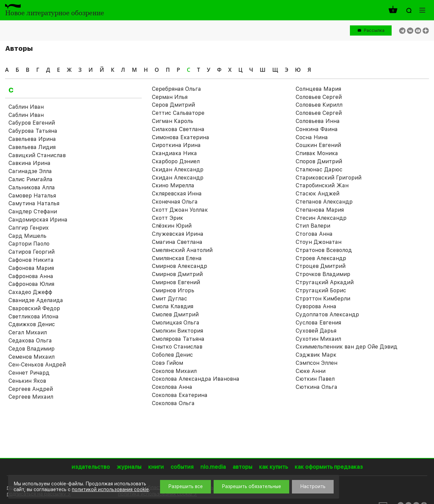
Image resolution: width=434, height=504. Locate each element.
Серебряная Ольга (176, 89)
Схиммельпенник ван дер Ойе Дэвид (347, 347)
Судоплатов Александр (327, 314)
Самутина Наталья (34, 203)
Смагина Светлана (177, 242)
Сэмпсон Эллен (317, 363)
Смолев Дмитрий (175, 314)
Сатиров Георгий (32, 252)
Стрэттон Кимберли (323, 299)
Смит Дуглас (170, 299)
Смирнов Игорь (173, 290)
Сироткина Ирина (176, 145)
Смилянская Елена (177, 258)
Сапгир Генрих (29, 228)
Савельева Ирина (32, 139)
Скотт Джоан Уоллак (180, 210)
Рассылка (374, 30)
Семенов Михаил (32, 357)
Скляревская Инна (177, 194)
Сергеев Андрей (31, 389)
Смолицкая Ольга (176, 323)
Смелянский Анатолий (182, 250)
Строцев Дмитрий (321, 266)
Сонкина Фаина (317, 129)
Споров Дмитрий (319, 161)
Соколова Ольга (173, 403)
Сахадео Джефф (30, 292)
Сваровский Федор (34, 308)
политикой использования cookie (110, 489)
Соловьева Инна (318, 121)
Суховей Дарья (316, 331)
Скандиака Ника (174, 153)
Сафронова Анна (31, 276)
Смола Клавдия (173, 306)
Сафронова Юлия (31, 284)
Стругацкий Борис (321, 290)
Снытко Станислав (177, 347)
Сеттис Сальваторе (178, 113)
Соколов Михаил (174, 371)
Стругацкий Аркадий (325, 282)
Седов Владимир (32, 349)
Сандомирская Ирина (38, 220)
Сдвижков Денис (32, 324)
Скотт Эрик (167, 218)
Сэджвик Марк (316, 355)
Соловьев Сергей (319, 113)
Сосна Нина (312, 137)
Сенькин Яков (27, 381)
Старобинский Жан (322, 185)
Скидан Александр (178, 170)
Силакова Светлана (178, 129)
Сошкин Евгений (318, 145)
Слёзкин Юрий (172, 226)
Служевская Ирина (178, 234)
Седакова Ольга (30, 341)
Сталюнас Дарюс (319, 170)
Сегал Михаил (28, 332)
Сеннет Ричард (29, 373)
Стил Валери (313, 226)
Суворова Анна (316, 306)
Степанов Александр (324, 202)
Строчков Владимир (323, 274)
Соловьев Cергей (319, 97)
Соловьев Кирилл (319, 105)
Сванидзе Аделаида (36, 300)
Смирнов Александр (180, 266)
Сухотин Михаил (318, 339)
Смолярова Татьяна (178, 339)
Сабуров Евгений (32, 123)
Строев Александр (321, 258)
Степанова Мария (320, 210)
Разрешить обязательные (251, 486)
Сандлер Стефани (33, 212)
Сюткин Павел (315, 379)
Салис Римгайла (31, 179)
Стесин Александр (321, 218)
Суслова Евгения (318, 323)
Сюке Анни (311, 371)
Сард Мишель (27, 236)
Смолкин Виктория (177, 331)
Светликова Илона (34, 317)
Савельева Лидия (32, 147)
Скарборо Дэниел (176, 161)
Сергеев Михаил (31, 397)
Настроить (313, 486)
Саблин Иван (26, 107)
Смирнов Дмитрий (177, 274)
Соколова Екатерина (180, 395)
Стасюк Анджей (318, 194)
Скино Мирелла (173, 185)
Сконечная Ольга (175, 202)
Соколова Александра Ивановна (196, 379)
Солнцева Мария (318, 89)
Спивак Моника (317, 153)
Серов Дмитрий (173, 105)
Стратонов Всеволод (324, 250)
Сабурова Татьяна (33, 131)
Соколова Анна (172, 387)
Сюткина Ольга (317, 387)
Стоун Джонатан (319, 242)
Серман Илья (170, 97)
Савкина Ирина (29, 163)
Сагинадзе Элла (30, 171)
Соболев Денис (172, 355)
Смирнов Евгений (176, 282)
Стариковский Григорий (329, 178)
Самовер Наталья (32, 196)
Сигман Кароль (173, 121)
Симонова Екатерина (181, 137)
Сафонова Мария (31, 268)
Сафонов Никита (31, 260)
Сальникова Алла (32, 187)
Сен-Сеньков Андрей (37, 365)
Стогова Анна (314, 234)
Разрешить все (185, 486)
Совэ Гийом (167, 363)
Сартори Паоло (29, 244)
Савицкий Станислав (37, 155)
